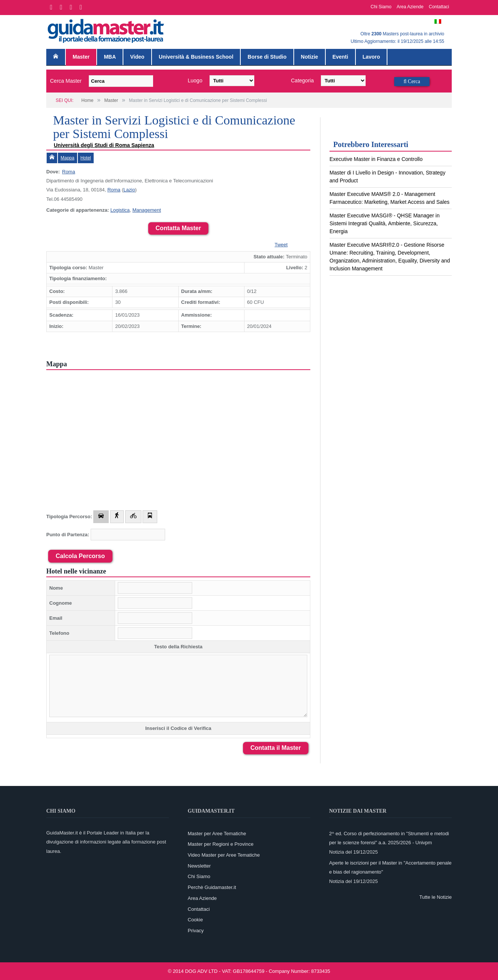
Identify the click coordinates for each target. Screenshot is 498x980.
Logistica (120, 210)
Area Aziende (410, 7)
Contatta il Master (276, 748)
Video (137, 57)
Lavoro (371, 57)
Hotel (86, 158)
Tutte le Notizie (436, 897)
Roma (69, 172)
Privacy (196, 931)
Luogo (195, 80)
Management (147, 210)
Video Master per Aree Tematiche (224, 855)
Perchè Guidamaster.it (212, 887)
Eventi (340, 57)
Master (81, 57)
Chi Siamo (381, 7)
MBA (110, 57)
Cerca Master (66, 81)
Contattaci (439, 7)
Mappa (68, 158)
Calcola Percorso (80, 556)
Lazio (129, 190)
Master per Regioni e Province (221, 844)
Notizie (310, 57)
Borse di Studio (267, 57)
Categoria (303, 80)
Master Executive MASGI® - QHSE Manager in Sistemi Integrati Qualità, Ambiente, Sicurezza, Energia (385, 223)
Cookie (195, 920)
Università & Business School (196, 57)
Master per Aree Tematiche (217, 834)
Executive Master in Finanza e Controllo (376, 159)
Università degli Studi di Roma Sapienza (104, 145)
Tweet (281, 245)
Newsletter (199, 866)
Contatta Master (178, 228)
